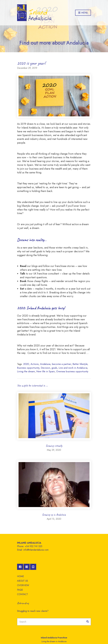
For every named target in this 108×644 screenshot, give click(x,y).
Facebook (20, 567)
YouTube (33, 567)
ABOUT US (23, 581)
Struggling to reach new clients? (33, 611)
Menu (83, 13)
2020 (26, 364)
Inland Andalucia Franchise (54, 638)
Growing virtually (54, 446)
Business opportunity (28, 368)
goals (54, 368)
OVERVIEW (23, 585)
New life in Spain (46, 371)
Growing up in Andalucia (54, 515)
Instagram (27, 567)
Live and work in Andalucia (73, 368)
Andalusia (45, 364)
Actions (35, 364)
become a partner (61, 364)
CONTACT (23, 594)
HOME (20, 576)
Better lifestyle (80, 364)
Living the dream (26, 371)
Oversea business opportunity (72, 371)
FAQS (20, 590)
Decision (45, 368)
